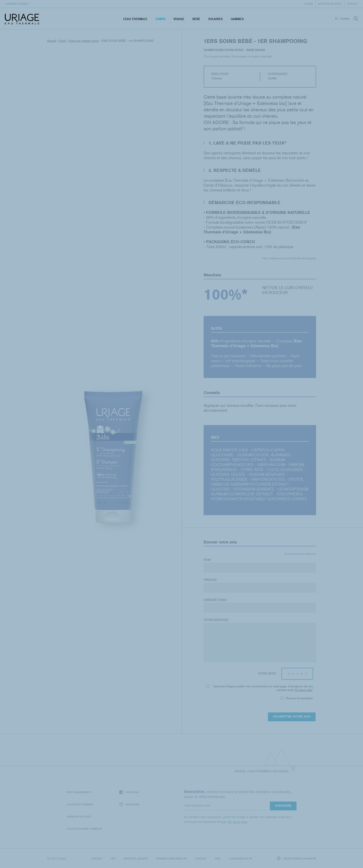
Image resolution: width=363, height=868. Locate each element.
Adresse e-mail (216, 600)
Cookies (201, 858)
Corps (160, 19)
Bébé (196, 19)
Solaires (215, 19)
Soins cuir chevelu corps (83, 41)
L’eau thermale (135, 19)
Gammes (237, 19)
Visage (179, 19)
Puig (218, 858)
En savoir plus (304, 690)
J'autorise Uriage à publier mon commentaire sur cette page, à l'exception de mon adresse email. (260, 688)
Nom (208, 560)
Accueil (52, 41)
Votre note (267, 674)
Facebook (129, 792)
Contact (352, 4)
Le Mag (308, 4)
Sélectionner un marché (297, 858)
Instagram (129, 804)
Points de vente (331, 4)
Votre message (216, 620)
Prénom (210, 580)
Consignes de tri (241, 858)
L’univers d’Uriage (17, 4)
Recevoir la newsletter (297, 698)
